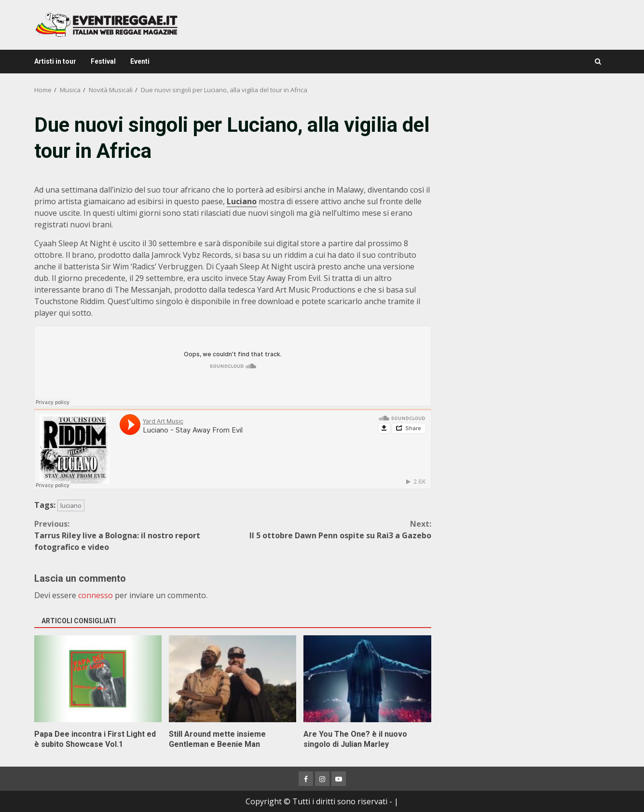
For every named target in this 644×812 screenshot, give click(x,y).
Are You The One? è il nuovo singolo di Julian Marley (367, 679)
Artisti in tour (55, 61)
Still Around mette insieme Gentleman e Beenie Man (233, 679)
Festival (103, 61)
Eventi (140, 61)
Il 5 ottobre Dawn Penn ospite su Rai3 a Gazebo (332, 529)
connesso (96, 595)
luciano (71, 505)
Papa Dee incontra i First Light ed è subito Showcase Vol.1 (98, 679)
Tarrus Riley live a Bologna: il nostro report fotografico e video (134, 535)
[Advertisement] (527, 179)
